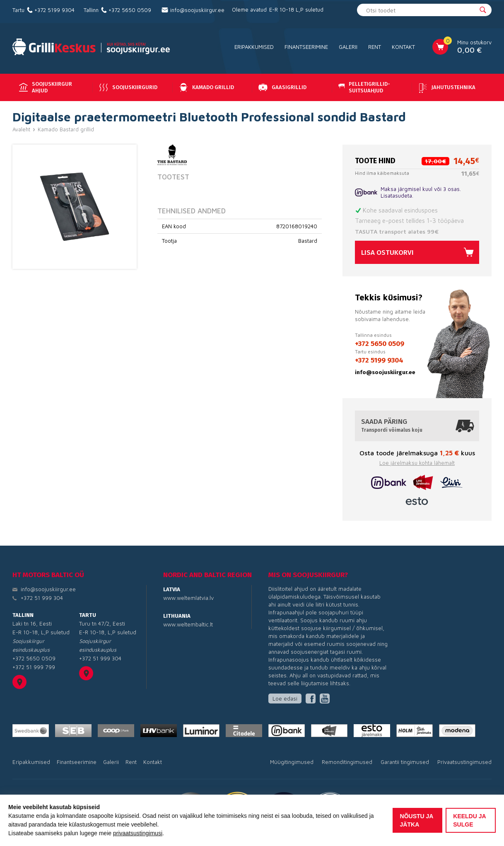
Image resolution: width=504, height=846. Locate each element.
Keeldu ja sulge (469, 820)
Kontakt (403, 47)
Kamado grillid (206, 87)
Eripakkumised (254, 47)
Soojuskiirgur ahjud (45, 87)
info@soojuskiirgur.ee (197, 10)
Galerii (348, 47)
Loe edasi (285, 699)
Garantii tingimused (405, 762)
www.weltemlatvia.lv (188, 598)
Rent (375, 47)
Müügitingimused (292, 762)
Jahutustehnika (446, 87)
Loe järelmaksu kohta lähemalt (417, 463)
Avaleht (21, 129)
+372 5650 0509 (130, 10)
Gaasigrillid (282, 87)
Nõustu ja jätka (417, 820)
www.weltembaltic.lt (188, 624)
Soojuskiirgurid (127, 87)
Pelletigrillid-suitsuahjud (363, 87)
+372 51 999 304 (42, 598)
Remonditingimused (347, 762)
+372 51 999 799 (34, 667)
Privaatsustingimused (464, 762)
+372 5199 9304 (54, 10)
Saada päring (417, 425)
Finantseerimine (306, 47)
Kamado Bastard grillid (66, 129)
